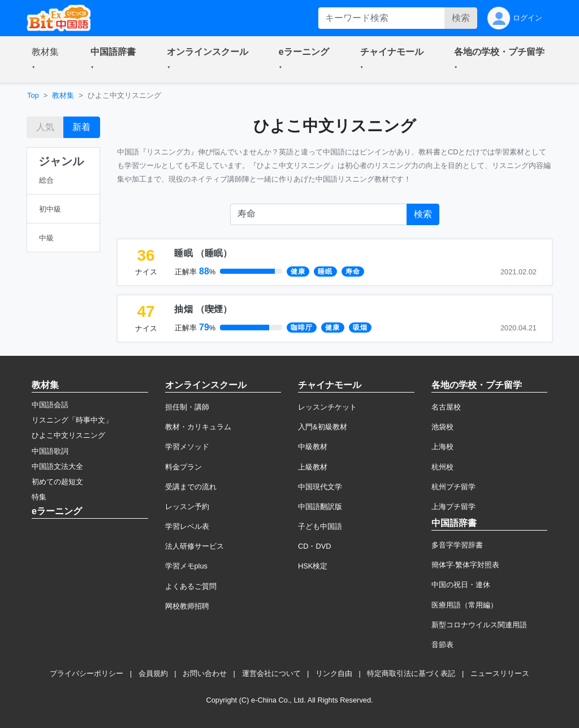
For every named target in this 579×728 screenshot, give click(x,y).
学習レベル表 (187, 526)
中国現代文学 (320, 487)
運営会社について (271, 673)
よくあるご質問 (191, 586)
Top (33, 95)
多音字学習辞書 (457, 545)
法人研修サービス (195, 546)
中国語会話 (50, 405)
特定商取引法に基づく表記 (411, 673)
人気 (45, 127)
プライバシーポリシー (87, 673)
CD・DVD (315, 546)
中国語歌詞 (50, 451)
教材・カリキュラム (198, 427)
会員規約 (153, 673)
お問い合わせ (205, 673)
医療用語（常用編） (465, 605)
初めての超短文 (57, 482)
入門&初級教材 (323, 427)
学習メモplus (186, 566)
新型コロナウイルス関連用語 (479, 625)
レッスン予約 (187, 507)
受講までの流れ (191, 487)
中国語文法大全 (57, 466)
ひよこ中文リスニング (68, 435)
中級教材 (313, 447)
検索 (461, 18)
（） (203, 253)
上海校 (442, 447)
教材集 (63, 95)
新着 (81, 127)
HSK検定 (313, 566)
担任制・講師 (187, 407)
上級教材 (313, 467)
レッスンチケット (327, 407)
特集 (39, 497)
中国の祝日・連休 (461, 585)
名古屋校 (446, 407)
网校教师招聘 (187, 606)
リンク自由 (334, 673)
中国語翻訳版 (320, 507)
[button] (47, 59)
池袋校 (442, 427)
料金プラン (183, 467)
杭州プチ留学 (453, 487)
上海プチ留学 (453, 507)
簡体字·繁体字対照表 (466, 565)
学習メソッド (187, 447)
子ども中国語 (320, 526)
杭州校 (442, 467)
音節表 (442, 645)
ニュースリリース (500, 673)
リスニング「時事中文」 (72, 420)
